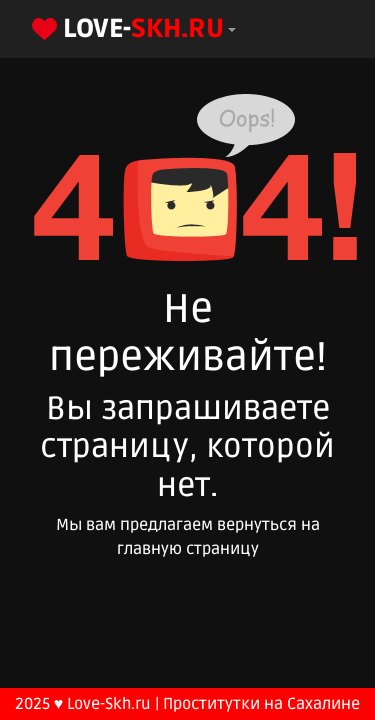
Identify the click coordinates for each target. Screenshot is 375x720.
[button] (132, 29)
